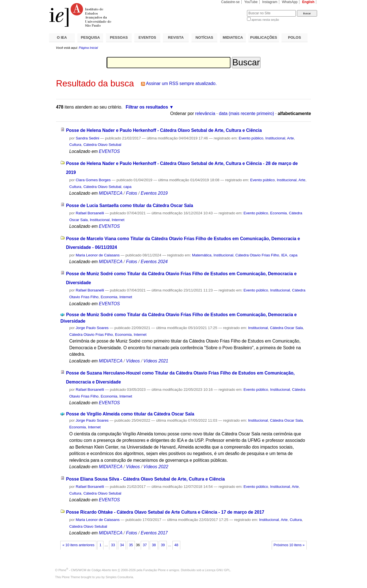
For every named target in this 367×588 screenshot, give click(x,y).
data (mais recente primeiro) (247, 113)
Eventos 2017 (154, 533)
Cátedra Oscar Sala (286, 328)
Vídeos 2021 (156, 361)
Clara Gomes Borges (93, 180)
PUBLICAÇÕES (264, 37)
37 (145, 545)
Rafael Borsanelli (90, 213)
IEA (284, 255)
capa (127, 187)
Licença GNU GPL (218, 570)
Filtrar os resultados (147, 107)
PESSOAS (119, 37)
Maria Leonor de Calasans (98, 255)
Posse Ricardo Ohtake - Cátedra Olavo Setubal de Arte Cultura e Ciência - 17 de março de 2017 (165, 512)
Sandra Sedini (87, 138)
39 (163, 545)
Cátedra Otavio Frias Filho (257, 255)
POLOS (294, 37)
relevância (205, 113)
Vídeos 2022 (156, 467)
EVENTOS (147, 37)
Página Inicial (88, 48)
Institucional (275, 138)
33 (113, 545)
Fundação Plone (154, 570)
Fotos (132, 193)
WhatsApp (290, 2)
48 (176, 545)
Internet (118, 220)
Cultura (75, 145)
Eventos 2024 (154, 262)
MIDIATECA (233, 37)
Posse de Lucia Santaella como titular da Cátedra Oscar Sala (129, 205)
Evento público (251, 138)
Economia (279, 213)
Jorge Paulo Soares (92, 328)
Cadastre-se (230, 2)
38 (154, 545)
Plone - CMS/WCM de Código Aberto (85, 570)
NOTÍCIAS (204, 37)
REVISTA (176, 37)
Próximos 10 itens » (289, 545)
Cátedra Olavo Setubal (102, 145)
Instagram (270, 2)
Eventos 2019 (154, 193)
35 (131, 545)
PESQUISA (90, 37)
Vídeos (133, 361)
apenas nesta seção (265, 20)
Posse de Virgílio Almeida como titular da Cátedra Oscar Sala (130, 414)
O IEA (62, 37)
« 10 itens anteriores (79, 545)
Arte (291, 138)
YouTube (251, 2)
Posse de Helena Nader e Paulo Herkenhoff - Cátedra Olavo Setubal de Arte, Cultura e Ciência (164, 130)
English (308, 2)
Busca (233, 10)
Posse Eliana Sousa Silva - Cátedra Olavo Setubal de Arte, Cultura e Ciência (145, 479)
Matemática (202, 255)
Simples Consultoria (119, 577)
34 (122, 545)
